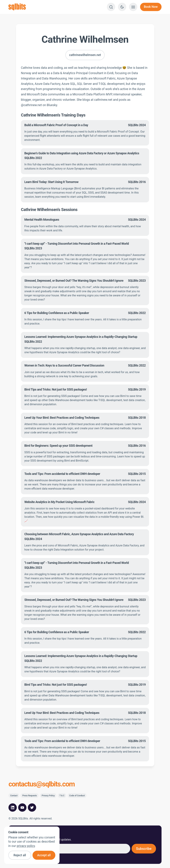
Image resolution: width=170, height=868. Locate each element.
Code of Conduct (77, 796)
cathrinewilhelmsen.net (85, 55)
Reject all (20, 855)
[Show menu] (133, 7)
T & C (62, 796)
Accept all (44, 855)
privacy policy (26, 846)
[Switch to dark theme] (122, 7)
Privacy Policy (48, 796)
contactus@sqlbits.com (42, 784)
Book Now (151, 7)
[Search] (111, 7)
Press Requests (30, 796)
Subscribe (144, 849)
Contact (14, 796)
